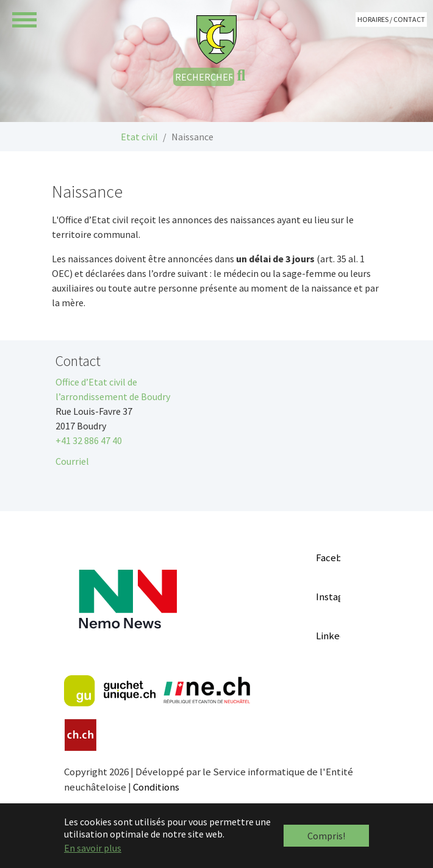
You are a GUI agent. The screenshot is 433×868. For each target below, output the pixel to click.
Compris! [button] (326, 836)
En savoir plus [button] (93, 848)
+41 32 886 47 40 (89, 440)
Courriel (72, 461)
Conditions (156, 787)
